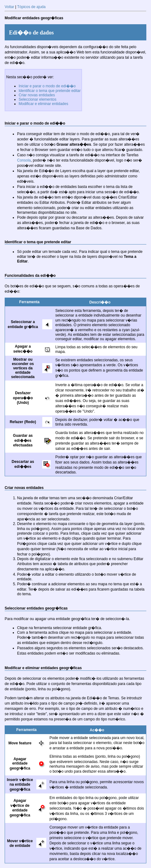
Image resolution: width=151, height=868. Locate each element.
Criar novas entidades (37, 95)
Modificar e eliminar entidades (43, 104)
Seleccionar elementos (37, 99)
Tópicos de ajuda (31, 7)
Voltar (9, 7)
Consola (24, 160)
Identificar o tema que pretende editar (50, 91)
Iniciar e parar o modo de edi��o (47, 86)
